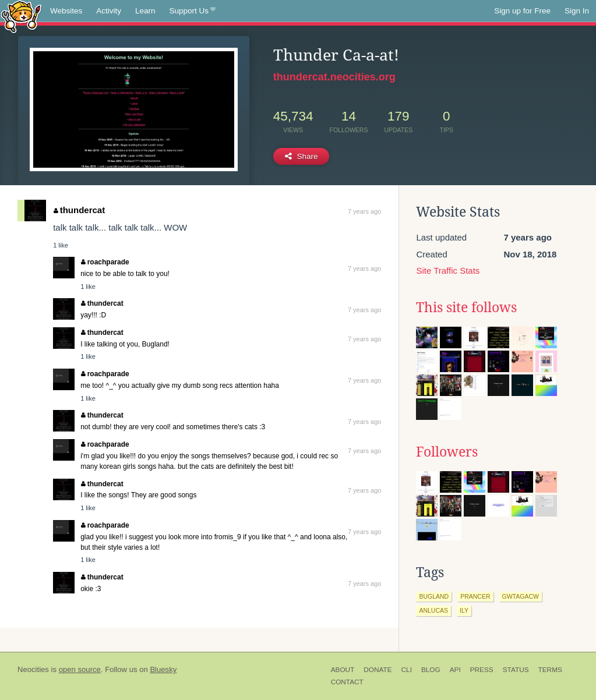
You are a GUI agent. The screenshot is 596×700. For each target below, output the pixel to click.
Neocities (33, 669)
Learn (145, 11)
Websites (66, 11)
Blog (431, 670)
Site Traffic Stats (448, 271)
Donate (378, 670)
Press (482, 670)
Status (516, 670)
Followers (447, 452)
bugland (434, 596)
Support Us (193, 11)
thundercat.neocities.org (334, 77)
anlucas (433, 610)
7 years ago (364, 211)
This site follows (466, 307)
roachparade (105, 262)
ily (464, 610)
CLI (407, 670)
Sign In (577, 11)
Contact (347, 682)
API (455, 670)
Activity (109, 11)
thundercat (79, 210)
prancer (475, 596)
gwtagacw (521, 596)
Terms (550, 670)
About (343, 670)
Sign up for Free (522, 11)
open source (80, 669)
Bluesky (163, 669)
